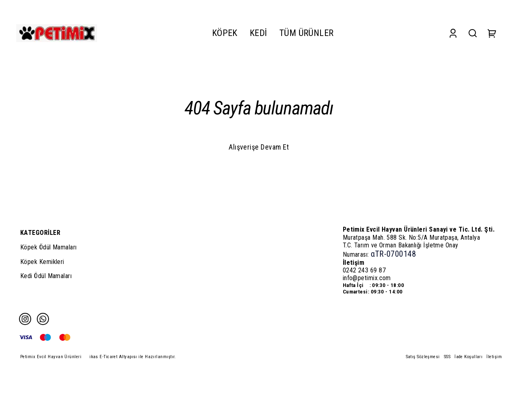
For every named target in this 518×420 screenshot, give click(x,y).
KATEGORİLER (40, 233)
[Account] (453, 33)
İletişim (494, 357)
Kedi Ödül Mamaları (46, 276)
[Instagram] (25, 319)
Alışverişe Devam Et (259, 147)
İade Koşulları (468, 357)
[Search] (473, 33)
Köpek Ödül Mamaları (49, 247)
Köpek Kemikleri (42, 262)
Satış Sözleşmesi (423, 357)
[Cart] (492, 33)
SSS (447, 357)
